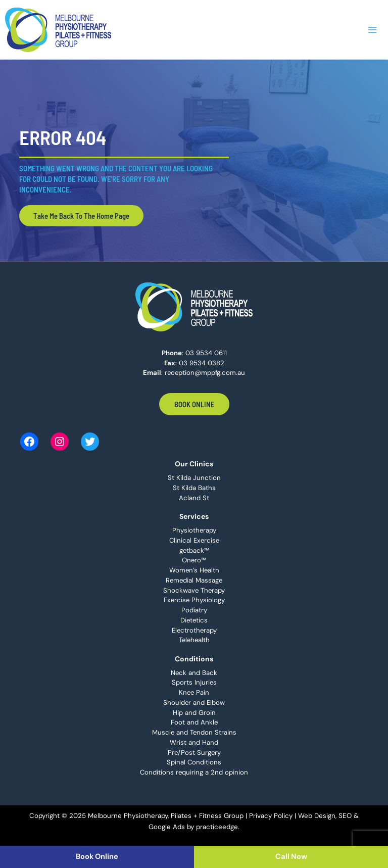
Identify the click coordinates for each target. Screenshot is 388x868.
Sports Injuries (194, 682)
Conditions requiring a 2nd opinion (194, 772)
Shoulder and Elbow (194, 703)
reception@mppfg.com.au (205, 373)
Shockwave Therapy (194, 590)
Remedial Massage (194, 580)
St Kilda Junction (194, 478)
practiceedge (217, 827)
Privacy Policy (271, 816)
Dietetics (194, 620)
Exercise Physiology (194, 600)
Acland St (194, 498)
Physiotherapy (194, 530)
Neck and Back (194, 673)
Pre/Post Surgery (194, 753)
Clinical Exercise (194, 540)
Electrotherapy (194, 630)
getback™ (194, 550)
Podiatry (194, 610)
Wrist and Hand (194, 742)
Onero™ (194, 560)
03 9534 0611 (206, 353)
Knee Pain (194, 692)
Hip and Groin (194, 713)
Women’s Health (194, 570)
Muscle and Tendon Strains (194, 732)
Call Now (291, 857)
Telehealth (194, 640)
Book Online (194, 404)
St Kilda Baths (194, 488)
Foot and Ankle (194, 722)
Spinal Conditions (194, 762)
